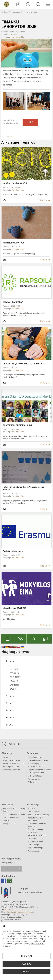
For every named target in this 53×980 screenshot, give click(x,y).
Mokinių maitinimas (36, 776)
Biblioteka (32, 782)
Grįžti (9, 137)
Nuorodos (32, 809)
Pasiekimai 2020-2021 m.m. (14, 764)
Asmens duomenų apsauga (39, 815)
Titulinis (5, 12)
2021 (11, 725)
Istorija (5, 757)
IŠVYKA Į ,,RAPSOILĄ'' (13, 302)
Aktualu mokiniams (35, 839)
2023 (11, 711)
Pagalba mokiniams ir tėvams (39, 770)
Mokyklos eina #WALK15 (14, 608)
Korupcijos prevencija (36, 842)
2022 (11, 718)
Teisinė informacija (35, 848)
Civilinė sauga (33, 845)
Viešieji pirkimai (9, 824)
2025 (11, 697)
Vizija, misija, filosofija (11, 760)
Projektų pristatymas (13, 551)
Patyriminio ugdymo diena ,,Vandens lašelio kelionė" (23, 488)
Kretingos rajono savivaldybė (30, 892)
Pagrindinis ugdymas (36, 757)
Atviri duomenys (34, 851)
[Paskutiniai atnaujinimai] (28, 4)
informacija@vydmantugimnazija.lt (20, 912)
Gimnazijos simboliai (11, 767)
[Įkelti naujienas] (18, 4)
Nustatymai (26, 956)
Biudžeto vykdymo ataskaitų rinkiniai (14, 810)
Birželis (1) (15, 669)
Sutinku (27, 972)
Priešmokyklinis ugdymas (38, 760)
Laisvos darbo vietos (36, 812)
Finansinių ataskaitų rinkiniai (14, 814)
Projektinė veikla (31, 12)
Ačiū (29, 122)
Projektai (6, 820)
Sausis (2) (14, 689)
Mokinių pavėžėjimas (36, 773)
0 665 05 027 (10, 909)
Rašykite (7, 869)
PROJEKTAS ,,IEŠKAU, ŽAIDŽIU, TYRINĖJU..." (23, 364)
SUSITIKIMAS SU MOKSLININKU (18, 425)
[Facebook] (4, 881)
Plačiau (43, 200)
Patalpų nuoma (34, 779)
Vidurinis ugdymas (35, 764)
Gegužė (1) (14, 673)
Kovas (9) (14, 681)
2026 (11, 661)
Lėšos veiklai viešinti (11, 817)
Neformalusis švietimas (37, 767)
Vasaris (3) (15, 685)
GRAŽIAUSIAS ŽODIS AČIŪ (15, 183)
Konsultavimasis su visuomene (36, 819)
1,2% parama (33, 832)
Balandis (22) (16, 677)
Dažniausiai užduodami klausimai (37, 825)
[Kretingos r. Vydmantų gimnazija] (7, 4)
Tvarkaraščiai (11, 744)
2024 (11, 704)
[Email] (10, 881)
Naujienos (16, 12)
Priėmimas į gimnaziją (11, 770)
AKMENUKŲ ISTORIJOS (14, 243)
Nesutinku (26, 964)
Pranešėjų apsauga (35, 829)
